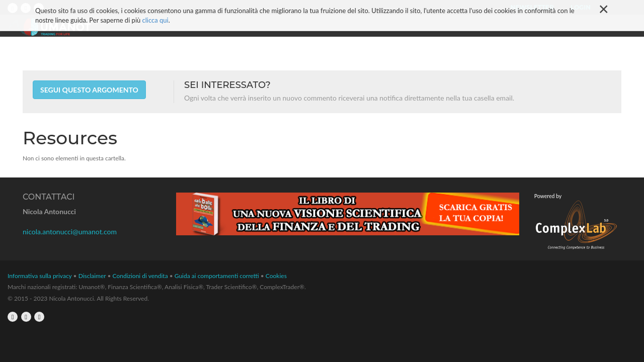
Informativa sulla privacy (40, 276)
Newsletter (532, 7)
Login (581, 7)
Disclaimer (92, 276)
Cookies (276, 276)
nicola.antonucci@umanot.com (70, 232)
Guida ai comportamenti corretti (217, 276)
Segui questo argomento (89, 90)
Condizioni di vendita (140, 276)
